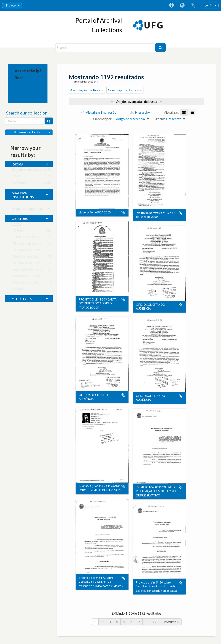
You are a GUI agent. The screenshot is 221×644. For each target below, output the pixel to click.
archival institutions (23, 194)
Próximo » (171, 622)
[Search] (106, 48)
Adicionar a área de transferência (123, 213)
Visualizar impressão (99, 112)
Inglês (16, 177)
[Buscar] (160, 48)
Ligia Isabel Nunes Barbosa (32, 270)
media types (22, 298)
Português (19, 183)
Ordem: (159, 119)
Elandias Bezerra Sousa (29, 238)
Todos (16, 203)
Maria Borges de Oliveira (30, 257)
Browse (11, 5)
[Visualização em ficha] (184, 112)
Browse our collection (28, 132)
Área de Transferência (193, 5)
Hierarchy (140, 112)
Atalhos (171, 5)
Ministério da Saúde (26, 244)
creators (20, 218)
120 (155, 622)
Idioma (182, 5)
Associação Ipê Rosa (27, 209)
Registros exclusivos (27, 170)
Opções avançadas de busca (137, 101)
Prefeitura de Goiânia (27, 277)
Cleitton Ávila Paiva (26, 251)
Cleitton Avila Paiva (26, 264)
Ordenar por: (103, 119)
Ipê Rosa (18, 231)
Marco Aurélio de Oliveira (31, 283)
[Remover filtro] (103, 90)
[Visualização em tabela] (192, 112)
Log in (208, 5)
